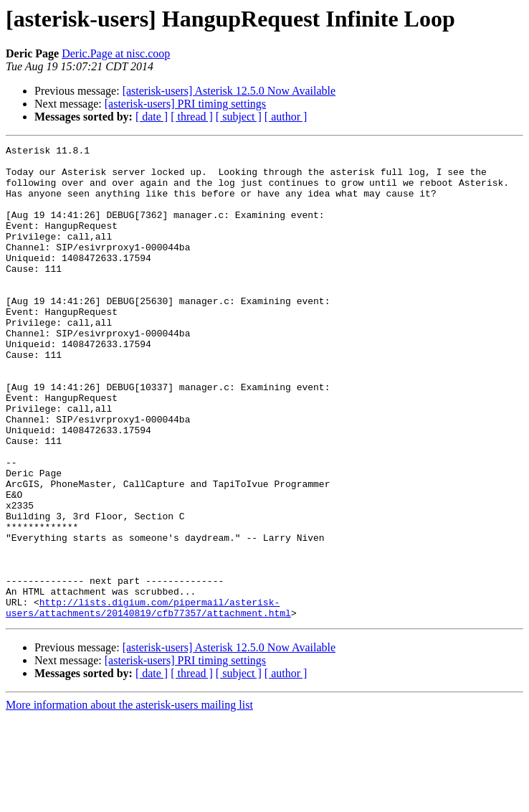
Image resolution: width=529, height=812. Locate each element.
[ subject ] (239, 117)
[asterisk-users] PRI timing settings (185, 104)
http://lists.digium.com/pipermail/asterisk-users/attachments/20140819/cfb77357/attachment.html (148, 701)
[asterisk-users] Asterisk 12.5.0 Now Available (229, 91)
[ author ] (286, 117)
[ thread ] (192, 117)
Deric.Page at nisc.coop (116, 53)
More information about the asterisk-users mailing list (129, 799)
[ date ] (152, 117)
